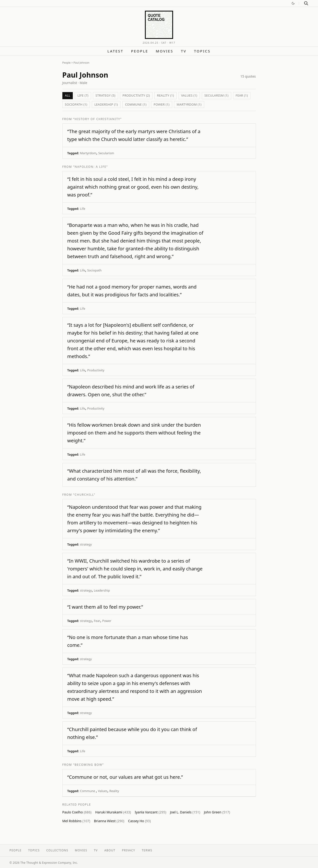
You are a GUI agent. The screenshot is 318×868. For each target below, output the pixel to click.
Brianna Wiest (109, 821)
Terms (147, 850)
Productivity (96, 370)
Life (83, 209)
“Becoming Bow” (89, 765)
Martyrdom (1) (189, 104)
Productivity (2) (136, 95)
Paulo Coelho (77, 812)
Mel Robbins (76, 821)
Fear (97, 621)
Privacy (129, 850)
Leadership (102, 590)
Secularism (106, 153)
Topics (202, 51)
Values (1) (189, 95)
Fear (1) (242, 95)
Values (103, 791)
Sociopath (94, 270)
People (140, 51)
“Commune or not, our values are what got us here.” (125, 777)
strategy (86, 544)
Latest (115, 51)
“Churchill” (84, 495)
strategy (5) (106, 95)
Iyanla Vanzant (150, 812)
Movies (165, 51)
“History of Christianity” (98, 119)
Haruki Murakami (113, 812)
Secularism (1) (217, 95)
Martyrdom (88, 153)
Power (107, 621)
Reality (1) (166, 95)
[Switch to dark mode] (293, 3)
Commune (88, 791)
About (110, 850)
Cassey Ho (139, 821)
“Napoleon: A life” (91, 167)
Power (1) (162, 104)
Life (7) (83, 95)
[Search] (306, 3)
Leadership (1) (106, 104)
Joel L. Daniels (185, 812)
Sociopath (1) (76, 104)
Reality (114, 791)
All (68, 95)
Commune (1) (136, 104)
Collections (57, 850)
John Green (217, 812)
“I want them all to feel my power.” (105, 607)
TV (184, 51)
